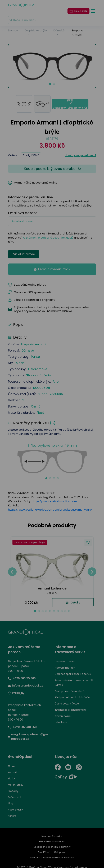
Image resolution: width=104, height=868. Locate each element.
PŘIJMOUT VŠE (84, 454)
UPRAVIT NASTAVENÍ (23, 454)
